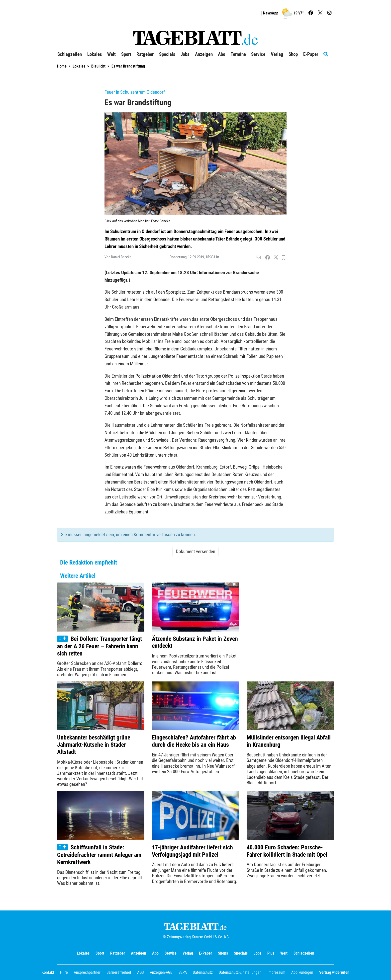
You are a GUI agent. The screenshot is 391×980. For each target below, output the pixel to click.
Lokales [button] (95, 54)
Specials (241, 953)
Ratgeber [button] (145, 54)
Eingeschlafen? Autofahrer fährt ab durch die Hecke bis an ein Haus (194, 741)
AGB (141, 972)
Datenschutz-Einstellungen (240, 972)
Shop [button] (293, 54)
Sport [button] (126, 54)
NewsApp (271, 13)
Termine (238, 54)
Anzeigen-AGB (161, 972)
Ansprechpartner (87, 972)
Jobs (185, 54)
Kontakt (48, 972)
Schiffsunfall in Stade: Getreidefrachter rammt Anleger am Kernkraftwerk (99, 855)
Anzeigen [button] (204, 54)
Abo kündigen (302, 972)
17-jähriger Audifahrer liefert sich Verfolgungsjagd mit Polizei (192, 851)
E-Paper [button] (311, 54)
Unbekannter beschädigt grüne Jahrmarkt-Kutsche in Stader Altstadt (94, 745)
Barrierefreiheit (119, 972)
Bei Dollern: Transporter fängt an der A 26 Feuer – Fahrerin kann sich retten (99, 646)
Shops (223, 953)
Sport (100, 953)
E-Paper (205, 953)
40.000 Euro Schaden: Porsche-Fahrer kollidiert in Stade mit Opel (287, 851)
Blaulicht (98, 66)
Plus (271, 953)
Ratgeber (118, 953)
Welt (284, 953)
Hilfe (64, 972)
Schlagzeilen (70, 54)
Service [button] (258, 54)
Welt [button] (111, 54)
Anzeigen (139, 953)
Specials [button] (167, 54)
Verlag (188, 953)
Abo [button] (222, 54)
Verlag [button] (277, 54)
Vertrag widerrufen (334, 972)
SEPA (183, 972)
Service (171, 953)
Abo (155, 953)
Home (62, 66)
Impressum (276, 972)
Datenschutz (203, 972)
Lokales (79, 66)
